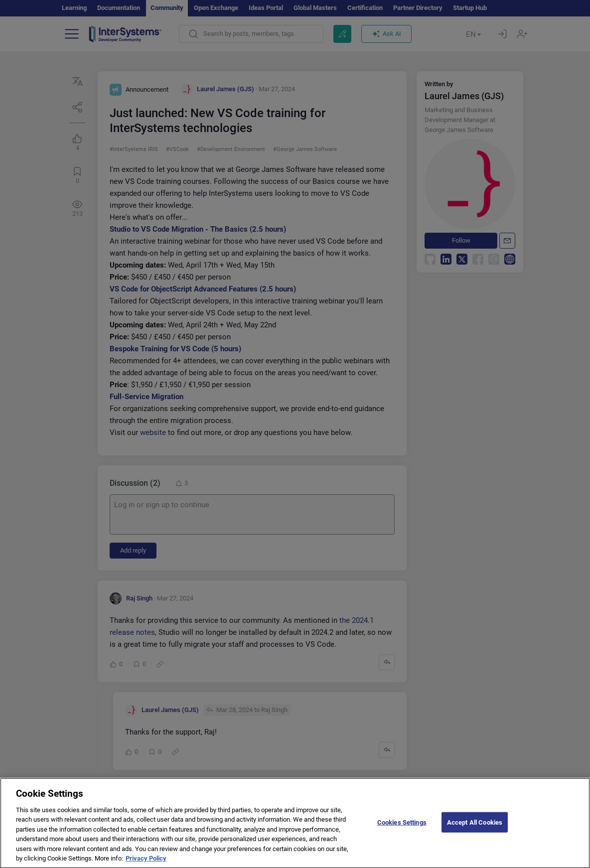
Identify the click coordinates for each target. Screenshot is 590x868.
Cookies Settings (402, 829)
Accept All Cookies (475, 829)
